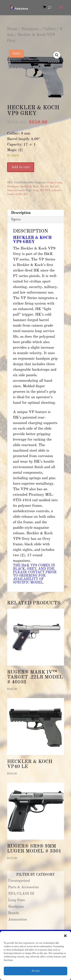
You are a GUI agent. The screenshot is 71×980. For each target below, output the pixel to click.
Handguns (30, 29)
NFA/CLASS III (21, 894)
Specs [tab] (16, 220)
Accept (35, 971)
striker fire (21, 194)
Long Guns (17, 900)
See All (44, 187)
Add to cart (21, 167)
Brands (14, 913)
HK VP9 (45, 190)
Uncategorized (19, 881)
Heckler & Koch (29, 187)
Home (12, 29)
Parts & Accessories (23, 887)
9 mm (50, 183)
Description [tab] (21, 213)
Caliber (49, 29)
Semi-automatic (16, 190)
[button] (65, 936)
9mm (36, 190)
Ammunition (18, 920)
